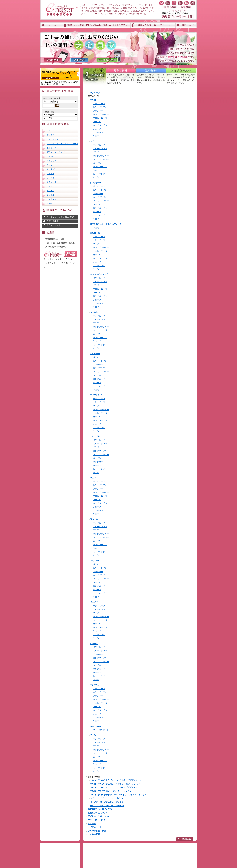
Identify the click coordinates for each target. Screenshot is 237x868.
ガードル (97, 122)
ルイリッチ (52, 161)
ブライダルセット (101, 730)
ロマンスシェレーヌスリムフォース (62, 144)
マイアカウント (95, 827)
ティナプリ (52, 169)
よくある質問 (94, 834)
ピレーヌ (51, 191)
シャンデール (53, 139)
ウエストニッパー (101, 118)
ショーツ (97, 129)
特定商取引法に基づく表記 (100, 809)
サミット (51, 174)
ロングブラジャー (101, 114)
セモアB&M (52, 199)
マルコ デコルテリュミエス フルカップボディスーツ (115, 787)
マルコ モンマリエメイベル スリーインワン (111, 791)
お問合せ (92, 824)
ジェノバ (51, 186)
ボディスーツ (99, 104)
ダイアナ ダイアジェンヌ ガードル (107, 806)
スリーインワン (100, 107)
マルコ (50, 131)
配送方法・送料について (99, 816)
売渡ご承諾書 (53, 221)
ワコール (51, 178)
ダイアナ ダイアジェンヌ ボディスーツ (109, 798)
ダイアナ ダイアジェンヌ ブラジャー (108, 802)
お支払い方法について (98, 813)
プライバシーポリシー (98, 820)
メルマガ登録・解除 (97, 831)
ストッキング (99, 132)
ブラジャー (98, 111)
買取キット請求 (53, 225)
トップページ (94, 93)
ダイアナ (51, 135)
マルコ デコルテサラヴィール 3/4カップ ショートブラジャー (118, 795)
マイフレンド (53, 165)
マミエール (52, 182)
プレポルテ (52, 195)
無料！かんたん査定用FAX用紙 (60, 217)
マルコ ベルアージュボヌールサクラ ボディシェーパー (116, 784)
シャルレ (51, 156)
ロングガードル (100, 125)
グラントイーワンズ (55, 152)
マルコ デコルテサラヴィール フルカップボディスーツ (116, 780)
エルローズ (52, 148)
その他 (50, 203)
